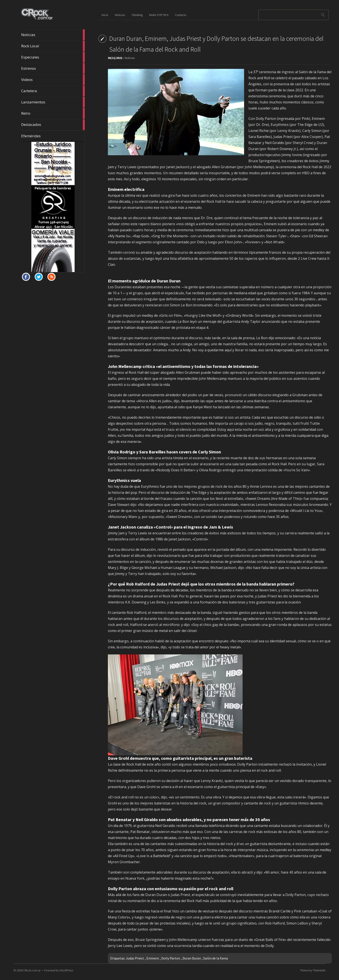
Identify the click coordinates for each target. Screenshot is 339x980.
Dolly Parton (171, 958)
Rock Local (53, 46)
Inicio (105, 15)
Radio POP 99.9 (159, 15)
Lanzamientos (53, 102)
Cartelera (53, 91)
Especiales (53, 57)
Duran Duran (192, 958)
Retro (53, 113)
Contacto (181, 15)
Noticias (53, 35)
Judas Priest (135, 958)
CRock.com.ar (32, 970)
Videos (53, 80)
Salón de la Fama (216, 958)
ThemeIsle (319, 970)
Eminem (153, 958)
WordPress (66, 970)
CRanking (137, 15)
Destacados (53, 125)
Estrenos (53, 68)
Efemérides (31, 136)
